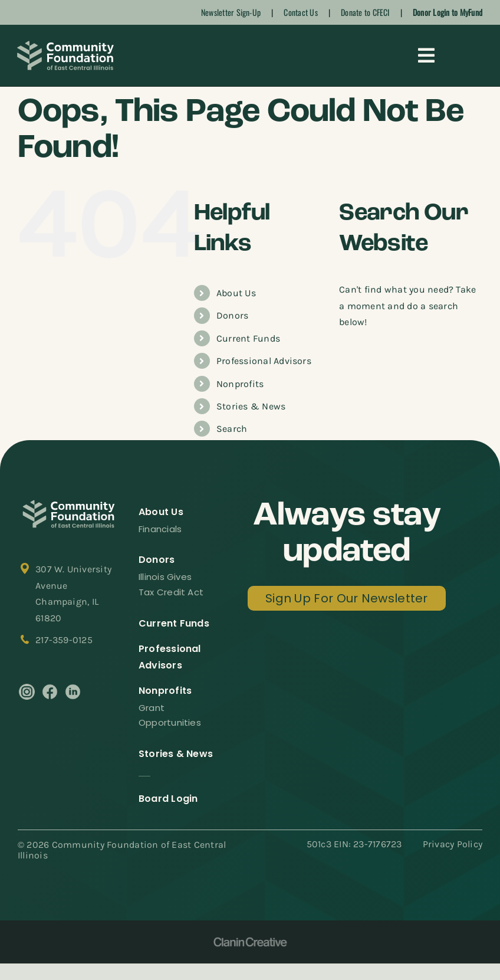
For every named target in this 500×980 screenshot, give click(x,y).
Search (232, 429)
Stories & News (251, 406)
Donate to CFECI (365, 12)
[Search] (354, 357)
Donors (232, 315)
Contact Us (300, 12)
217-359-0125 (64, 640)
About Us (236, 293)
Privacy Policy (453, 844)
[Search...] (411, 357)
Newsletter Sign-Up (231, 12)
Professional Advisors (264, 361)
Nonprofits (240, 384)
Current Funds (248, 338)
